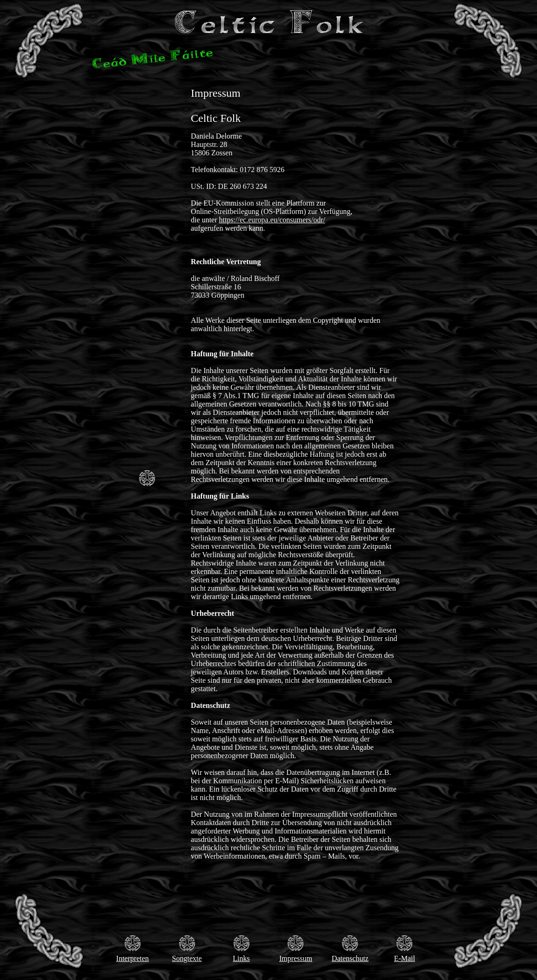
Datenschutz (350, 958)
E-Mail (405, 958)
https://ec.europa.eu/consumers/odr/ (272, 220)
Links (241, 958)
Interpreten (133, 958)
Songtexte (187, 958)
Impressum (296, 958)
